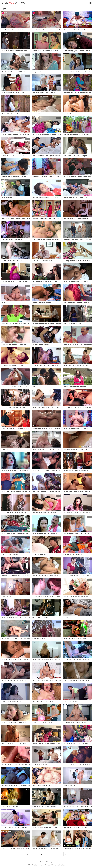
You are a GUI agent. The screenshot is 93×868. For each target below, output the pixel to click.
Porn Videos (13, 3)
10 (66, 854)
